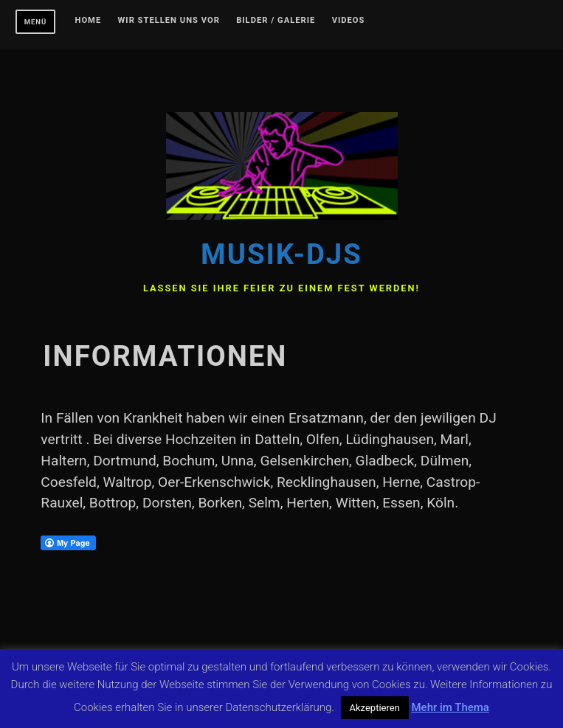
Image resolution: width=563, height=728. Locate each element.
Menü (36, 22)
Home (89, 21)
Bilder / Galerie (276, 21)
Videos (349, 21)
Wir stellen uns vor (169, 21)
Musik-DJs (281, 254)
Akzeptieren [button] (375, 708)
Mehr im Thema (450, 707)
